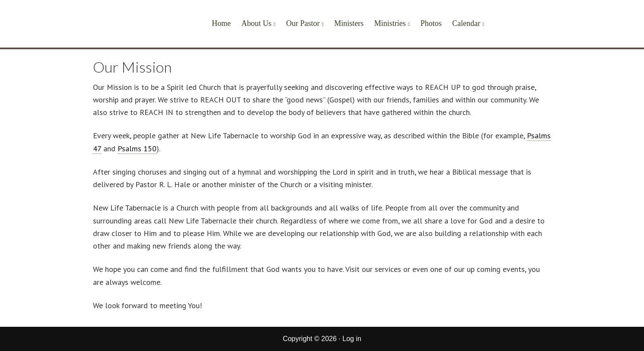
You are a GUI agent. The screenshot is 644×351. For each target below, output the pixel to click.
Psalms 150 (137, 148)
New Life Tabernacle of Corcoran (126, 27)
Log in (352, 339)
